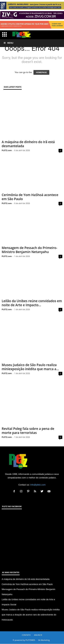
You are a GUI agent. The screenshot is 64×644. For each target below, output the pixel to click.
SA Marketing (44, 640)
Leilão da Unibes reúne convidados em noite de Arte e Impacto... (32, 303)
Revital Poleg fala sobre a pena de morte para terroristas (28, 431)
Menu (8, 43)
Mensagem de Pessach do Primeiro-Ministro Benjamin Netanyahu (29, 250)
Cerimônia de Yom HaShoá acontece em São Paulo (30, 197)
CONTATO (26, 635)
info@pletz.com (38, 485)
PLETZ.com (7, 150)
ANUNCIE (38, 635)
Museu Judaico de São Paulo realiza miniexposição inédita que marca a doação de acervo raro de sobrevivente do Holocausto (31, 615)
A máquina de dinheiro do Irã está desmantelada (28, 144)
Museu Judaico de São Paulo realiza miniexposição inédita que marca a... (30, 367)
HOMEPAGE (41, 72)
